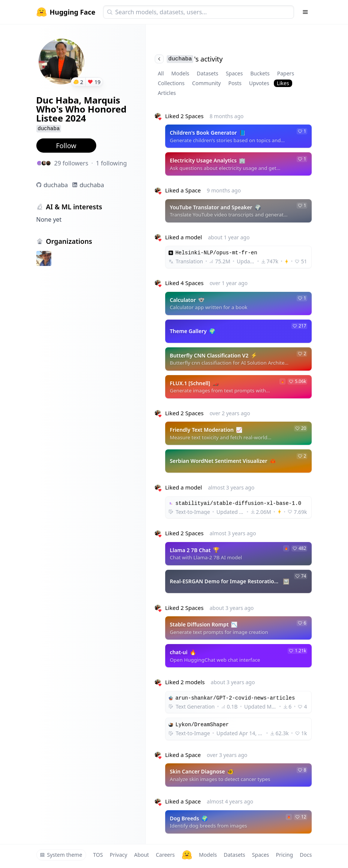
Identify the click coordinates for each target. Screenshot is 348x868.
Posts (235, 83)
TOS (98, 855)
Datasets (207, 73)
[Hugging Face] (187, 855)
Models (180, 73)
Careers (165, 855)
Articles (167, 93)
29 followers (71, 163)
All (161, 73)
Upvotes (259, 83)
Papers (286, 73)
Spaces (234, 73)
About (142, 855)
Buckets (260, 73)
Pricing (285, 855)
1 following (111, 163)
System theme (61, 855)
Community (207, 83)
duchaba (56, 185)
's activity (189, 59)
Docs (306, 855)
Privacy (119, 855)
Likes (283, 83)
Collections (171, 83)
